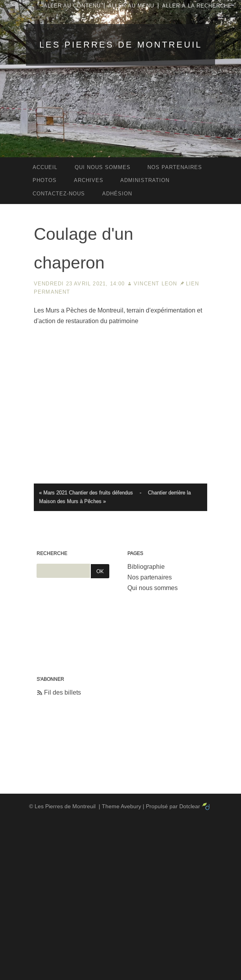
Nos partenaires (150, 577)
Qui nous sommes (153, 588)
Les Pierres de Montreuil (121, 45)
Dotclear (190, 806)
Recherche (52, 553)
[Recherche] (63, 571)
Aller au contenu (72, 6)
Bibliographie (146, 567)
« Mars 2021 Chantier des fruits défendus (86, 493)
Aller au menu (131, 6)
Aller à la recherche (197, 6)
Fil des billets (63, 692)
